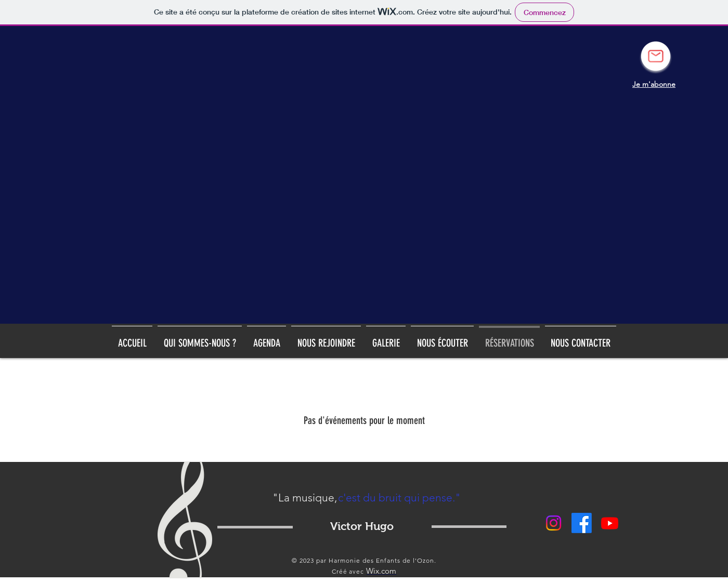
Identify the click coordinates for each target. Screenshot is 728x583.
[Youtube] (610, 523)
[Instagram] (554, 523)
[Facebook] (582, 523)
